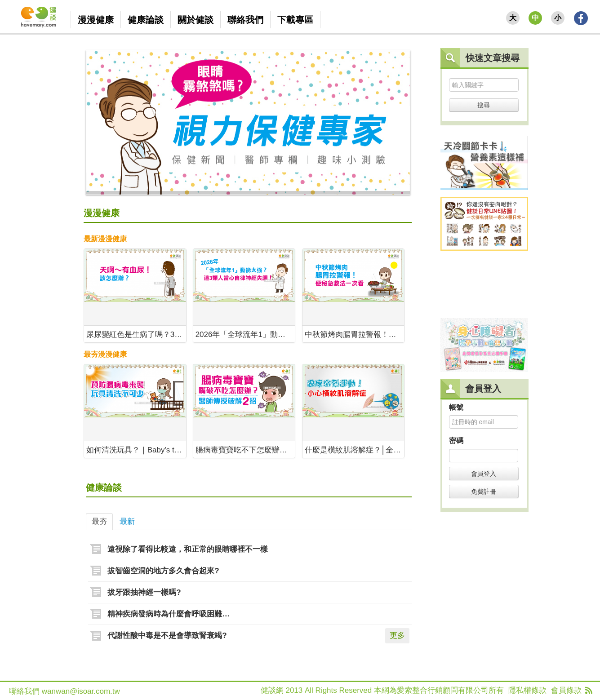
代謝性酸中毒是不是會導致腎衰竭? (167, 636)
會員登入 (484, 474)
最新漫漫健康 (105, 239)
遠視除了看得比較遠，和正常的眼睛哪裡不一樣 (188, 549)
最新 (127, 521)
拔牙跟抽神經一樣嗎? (144, 592)
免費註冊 (484, 492)
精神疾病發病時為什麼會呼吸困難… (169, 614)
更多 (397, 636)
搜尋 (484, 105)
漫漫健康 (102, 213)
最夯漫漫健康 (105, 354)
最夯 (99, 521)
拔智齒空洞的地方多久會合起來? (163, 571)
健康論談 (104, 487)
